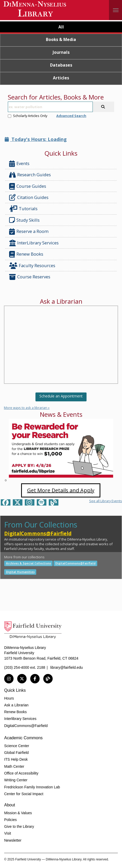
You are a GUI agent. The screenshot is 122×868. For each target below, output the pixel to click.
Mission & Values (18, 813)
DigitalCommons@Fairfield (38, 533)
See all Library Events (106, 501)
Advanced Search (71, 116)
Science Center (17, 746)
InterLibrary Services (34, 243)
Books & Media (61, 39)
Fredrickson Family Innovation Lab (32, 787)
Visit (8, 833)
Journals (61, 52)
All (61, 27)
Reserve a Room (29, 231)
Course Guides (28, 186)
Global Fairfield (16, 753)
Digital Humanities (20, 572)
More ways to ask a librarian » (27, 408)
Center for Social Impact (24, 794)
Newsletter (13, 840)
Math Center (14, 766)
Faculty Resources (32, 266)
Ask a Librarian (16, 705)
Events (19, 164)
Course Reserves (30, 277)
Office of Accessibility (21, 773)
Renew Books (26, 254)
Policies (10, 820)
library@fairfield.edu (67, 667)
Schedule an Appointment (61, 396)
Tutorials (24, 209)
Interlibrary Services (20, 719)
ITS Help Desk (16, 759)
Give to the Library (19, 826)
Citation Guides (29, 197)
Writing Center (16, 780)
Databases (61, 65)
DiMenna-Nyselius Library (35, 10)
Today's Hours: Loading (36, 139)
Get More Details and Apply (61, 490)
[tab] (61, 28)
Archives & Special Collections (29, 563)
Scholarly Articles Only (28, 116)
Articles (61, 78)
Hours (9, 698)
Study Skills (25, 220)
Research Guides (30, 175)
